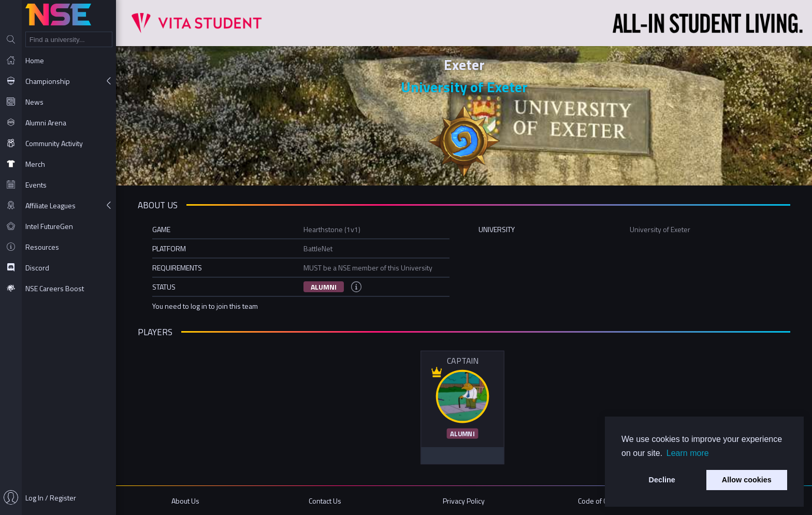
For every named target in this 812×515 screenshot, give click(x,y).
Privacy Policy (464, 501)
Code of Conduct (603, 501)
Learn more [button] (688, 453)
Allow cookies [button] (747, 480)
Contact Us (325, 501)
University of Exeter (464, 87)
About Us (185, 501)
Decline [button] (662, 480)
